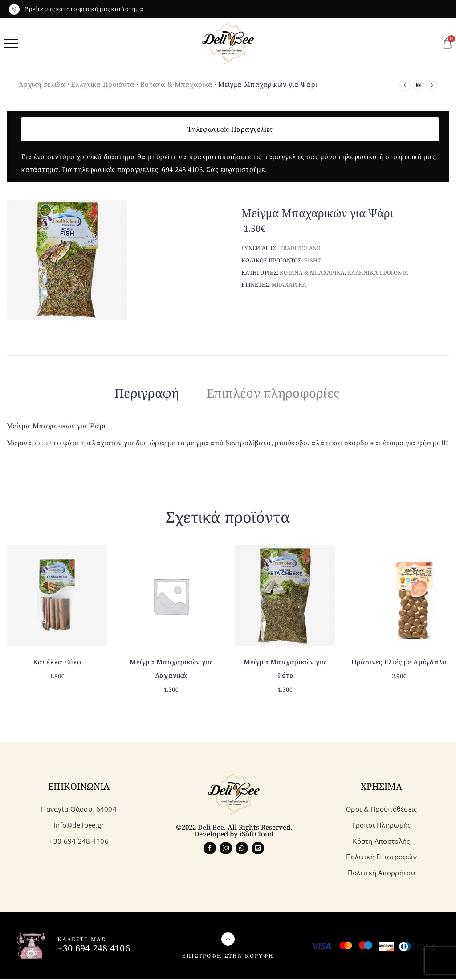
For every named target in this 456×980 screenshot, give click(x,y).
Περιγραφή (134, 393)
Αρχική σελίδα (42, 84)
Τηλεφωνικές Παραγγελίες (230, 129)
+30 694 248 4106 (94, 949)
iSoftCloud (256, 835)
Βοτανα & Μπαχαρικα (312, 273)
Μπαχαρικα (289, 285)
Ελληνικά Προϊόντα (103, 84)
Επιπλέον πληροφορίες (281, 393)
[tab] (134, 394)
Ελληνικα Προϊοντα (378, 273)
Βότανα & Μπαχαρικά (176, 84)
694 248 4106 (182, 169)
